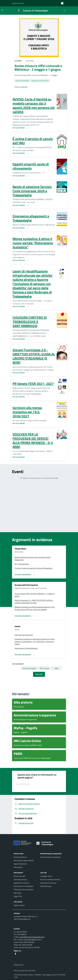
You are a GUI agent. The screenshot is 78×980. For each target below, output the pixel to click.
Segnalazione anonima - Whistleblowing (49, 885)
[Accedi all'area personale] (63, 3)
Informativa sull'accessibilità (23, 890)
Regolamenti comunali (21, 883)
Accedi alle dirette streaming (50, 879)
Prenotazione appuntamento (24, 860)
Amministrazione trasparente (50, 857)
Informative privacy (20, 879)
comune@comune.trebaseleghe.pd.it (32, 937)
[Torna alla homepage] (50, 843)
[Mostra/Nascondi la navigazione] (2, 10)
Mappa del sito (19, 965)
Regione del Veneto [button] (18, 3)
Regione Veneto (19, 905)
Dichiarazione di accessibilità (23, 886)
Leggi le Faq (18, 896)
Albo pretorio (18, 867)
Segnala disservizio (20, 864)
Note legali (17, 893)
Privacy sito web (19, 876)
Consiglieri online (46, 876)
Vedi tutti (39, 674)
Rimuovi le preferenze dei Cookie (25, 971)
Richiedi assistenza (20, 857)
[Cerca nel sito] (65, 11)
